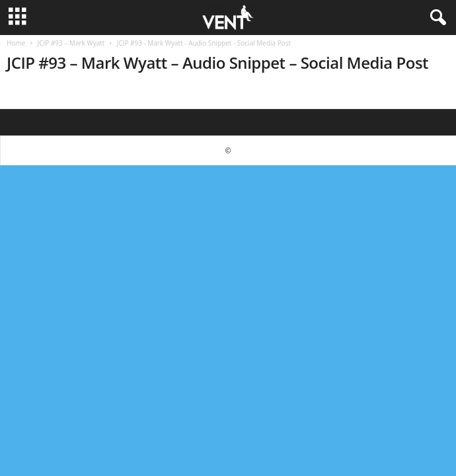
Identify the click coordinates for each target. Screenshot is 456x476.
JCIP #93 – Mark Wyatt (71, 43)
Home (16, 43)
